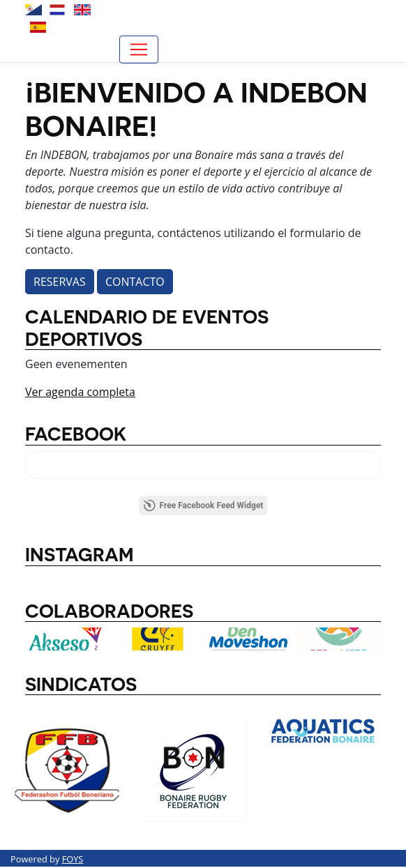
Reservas (60, 282)
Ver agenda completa (80, 392)
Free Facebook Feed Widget (203, 505)
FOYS (73, 859)
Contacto (135, 282)
